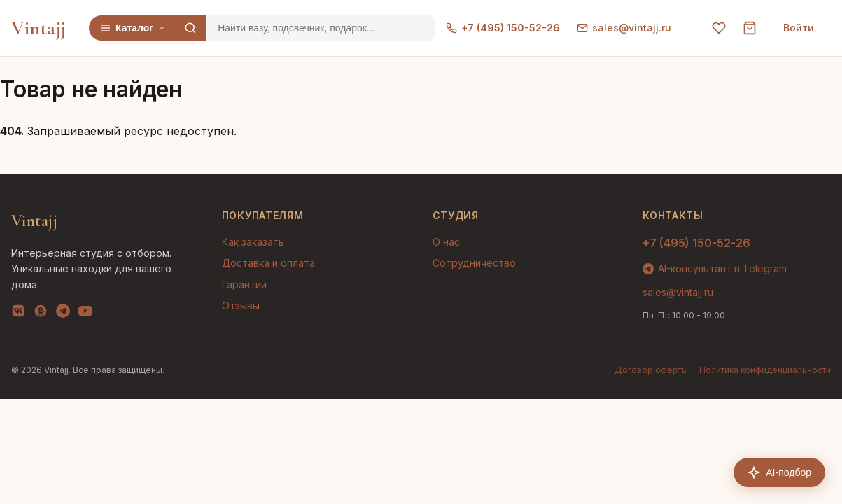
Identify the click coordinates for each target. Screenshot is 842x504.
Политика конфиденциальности (765, 370)
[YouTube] (85, 314)
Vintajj (39, 28)
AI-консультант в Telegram (715, 268)
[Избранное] (719, 28)
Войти (799, 28)
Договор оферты (651, 370)
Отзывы (241, 306)
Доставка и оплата (268, 263)
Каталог (133, 28)
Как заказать (253, 242)
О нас (446, 242)
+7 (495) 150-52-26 (503, 28)
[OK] (41, 314)
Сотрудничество (474, 263)
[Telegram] (63, 314)
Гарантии (244, 285)
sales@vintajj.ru (624, 28)
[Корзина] (750, 28)
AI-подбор (779, 472)
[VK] (18, 314)
